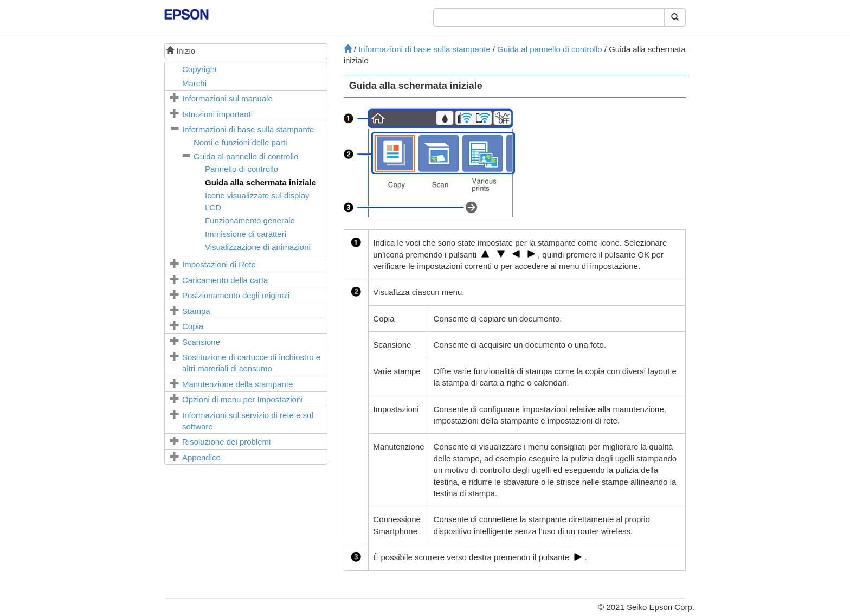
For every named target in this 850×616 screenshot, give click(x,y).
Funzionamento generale (250, 220)
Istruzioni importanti (217, 114)
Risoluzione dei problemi (226, 442)
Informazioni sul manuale (227, 98)
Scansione (201, 342)
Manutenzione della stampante (237, 384)
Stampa (196, 311)
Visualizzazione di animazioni (258, 247)
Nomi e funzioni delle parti (240, 142)
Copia (193, 326)
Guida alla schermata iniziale (260, 182)
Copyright (199, 69)
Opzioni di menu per (243, 399)
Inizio (181, 51)
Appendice (201, 457)
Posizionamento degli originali (236, 295)
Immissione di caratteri (246, 234)
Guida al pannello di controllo (246, 156)
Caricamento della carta (225, 280)
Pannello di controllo (242, 169)
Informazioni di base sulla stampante (248, 129)
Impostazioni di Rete (219, 264)
